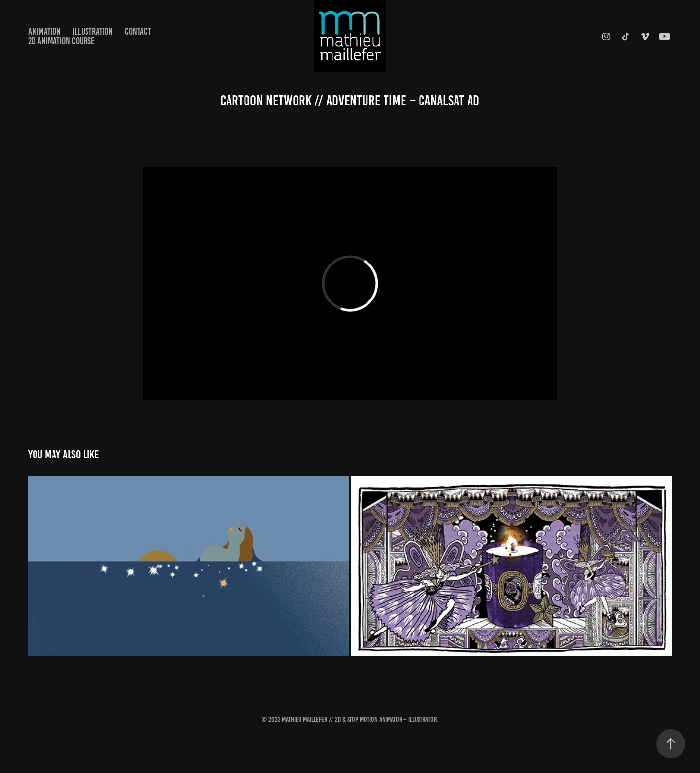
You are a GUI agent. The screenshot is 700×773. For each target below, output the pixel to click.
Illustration (93, 31)
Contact (138, 31)
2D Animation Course (61, 41)
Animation (44, 31)
